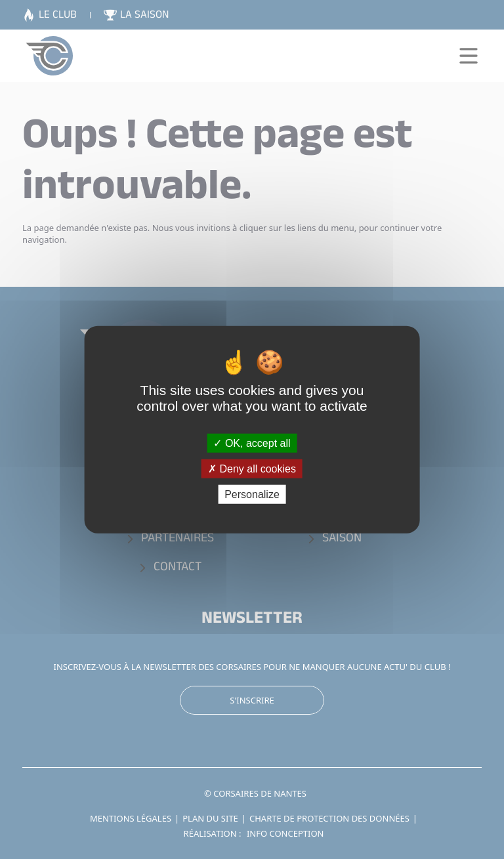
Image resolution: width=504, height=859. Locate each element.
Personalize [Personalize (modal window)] (252, 494)
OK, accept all (252, 443)
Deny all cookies (252, 468)
